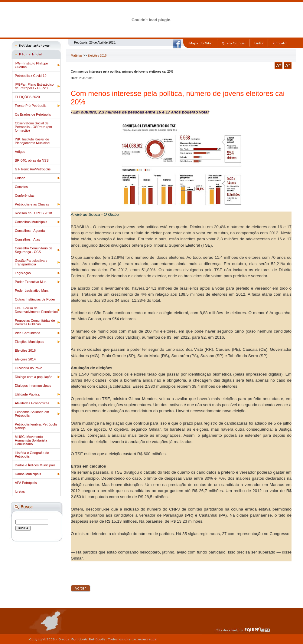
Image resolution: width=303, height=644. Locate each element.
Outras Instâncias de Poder (35, 299)
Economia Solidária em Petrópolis (32, 414)
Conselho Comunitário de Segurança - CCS (34, 250)
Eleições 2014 (25, 359)
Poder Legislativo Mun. (32, 291)
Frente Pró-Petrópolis (31, 106)
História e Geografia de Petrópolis (32, 455)
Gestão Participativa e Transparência (31, 262)
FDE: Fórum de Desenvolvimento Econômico (36, 310)
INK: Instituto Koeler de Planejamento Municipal (33, 141)
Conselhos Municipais (31, 222)
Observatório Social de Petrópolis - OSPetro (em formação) (33, 127)
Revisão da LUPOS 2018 (33, 213)
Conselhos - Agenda (30, 231)
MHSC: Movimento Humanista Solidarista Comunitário (31, 440)
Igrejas (20, 491)
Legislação (23, 273)
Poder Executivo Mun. (31, 282)
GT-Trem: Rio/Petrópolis (33, 169)
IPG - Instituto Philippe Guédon (31, 65)
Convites (21, 187)
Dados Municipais (28, 474)
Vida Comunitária (28, 333)
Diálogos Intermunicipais (33, 386)
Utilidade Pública (27, 394)
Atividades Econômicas (32, 403)
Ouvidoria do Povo (29, 368)
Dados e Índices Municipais (35, 465)
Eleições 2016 (25, 350)
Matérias (77, 56)
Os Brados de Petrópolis (33, 114)
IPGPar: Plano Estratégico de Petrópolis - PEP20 (34, 86)
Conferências (25, 195)
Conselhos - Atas (27, 239)
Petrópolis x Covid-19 (31, 76)
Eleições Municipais (29, 342)
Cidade (20, 178)
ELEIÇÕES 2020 (27, 97)
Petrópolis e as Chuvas (32, 204)
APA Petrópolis (26, 483)
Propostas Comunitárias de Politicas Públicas (35, 322)
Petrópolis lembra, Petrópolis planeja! (36, 426)
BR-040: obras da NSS (32, 160)
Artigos (20, 152)
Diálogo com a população (34, 377)
